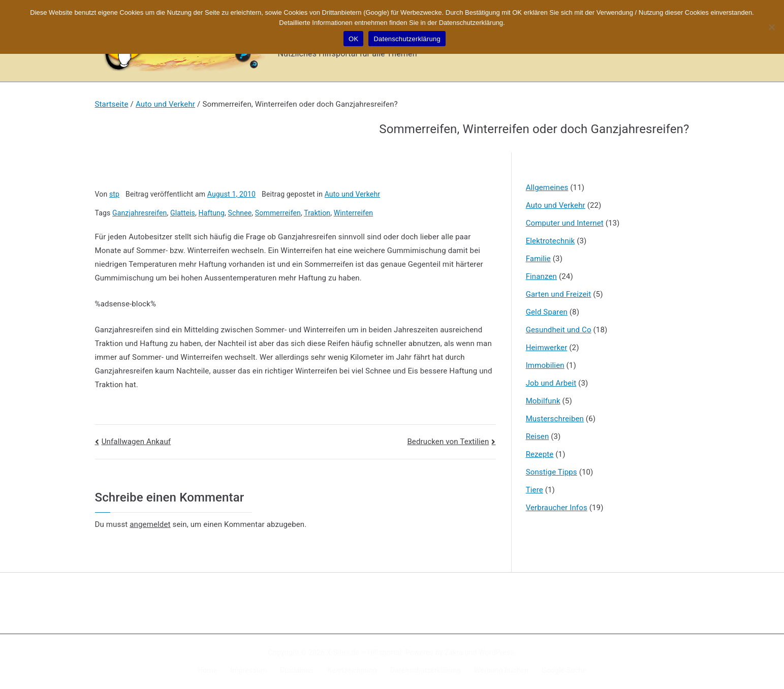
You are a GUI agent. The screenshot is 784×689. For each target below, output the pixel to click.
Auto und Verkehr (353, 194)
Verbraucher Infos (557, 508)
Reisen (538, 436)
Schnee (240, 213)
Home (207, 670)
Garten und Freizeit (559, 294)
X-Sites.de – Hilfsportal (364, 652)
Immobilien (545, 365)
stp (114, 194)
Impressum (248, 670)
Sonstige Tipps (552, 472)
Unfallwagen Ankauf (136, 442)
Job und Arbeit (551, 383)
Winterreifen (353, 213)
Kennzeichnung (352, 670)
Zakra (454, 652)
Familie (538, 259)
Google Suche (564, 670)
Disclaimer (297, 670)
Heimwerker (547, 348)
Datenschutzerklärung (426, 670)
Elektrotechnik (551, 241)
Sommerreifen (278, 213)
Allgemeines (547, 187)
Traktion (317, 213)
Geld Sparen (547, 312)
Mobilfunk (543, 401)
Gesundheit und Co (559, 330)
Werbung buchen (501, 670)
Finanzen (541, 276)
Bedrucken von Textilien (448, 442)
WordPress (496, 652)
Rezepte (540, 454)
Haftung (212, 213)
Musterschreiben (555, 419)
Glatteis (183, 213)
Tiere (535, 490)
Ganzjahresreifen (139, 213)
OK (353, 39)
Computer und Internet (565, 223)
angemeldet (150, 524)
